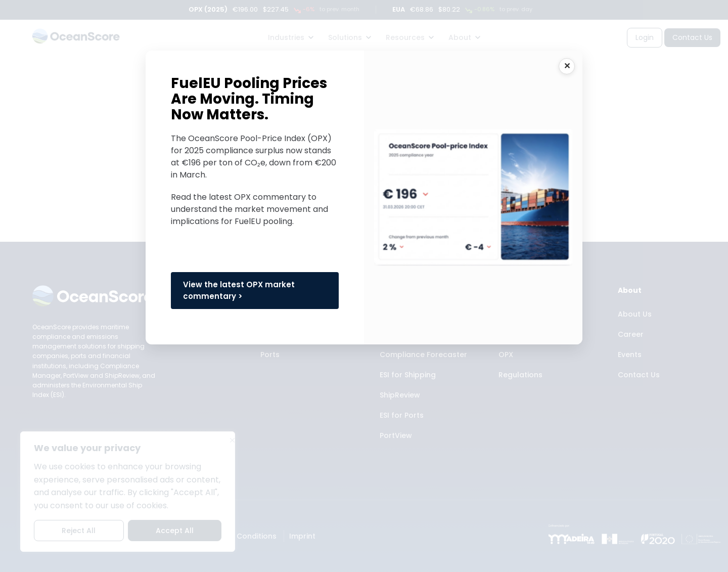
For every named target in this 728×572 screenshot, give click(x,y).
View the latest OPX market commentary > (239, 290)
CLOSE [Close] (567, 66)
